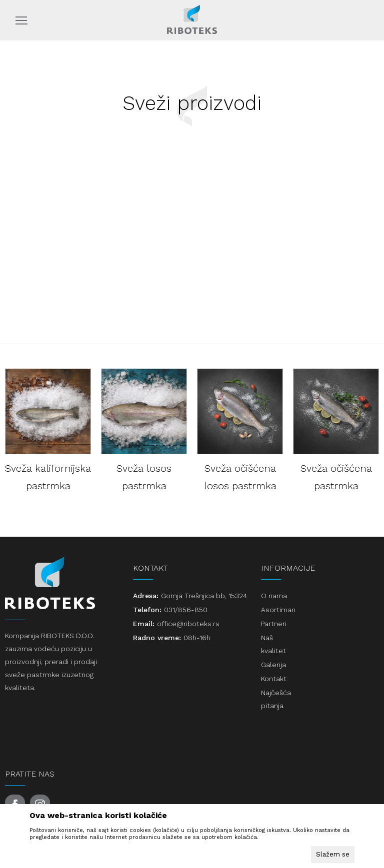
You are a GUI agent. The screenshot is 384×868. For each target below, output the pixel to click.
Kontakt (274, 679)
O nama (274, 596)
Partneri (274, 624)
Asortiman (278, 610)
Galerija (273, 665)
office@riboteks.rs (188, 624)
